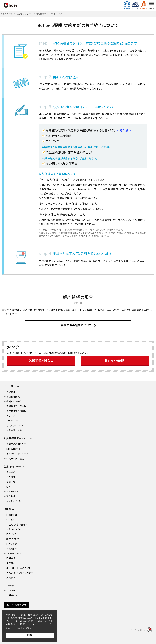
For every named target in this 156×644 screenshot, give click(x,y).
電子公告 (11, 563)
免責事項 (11, 578)
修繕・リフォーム (14, 402)
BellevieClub (13, 449)
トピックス (11, 586)
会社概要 (11, 477)
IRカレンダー (13, 544)
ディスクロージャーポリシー (20, 573)
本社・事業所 (13, 492)
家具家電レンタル (15, 430)
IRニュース (11, 520)
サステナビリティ (14, 501)
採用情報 (11, 591)
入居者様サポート (24, 14)
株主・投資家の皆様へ (17, 525)
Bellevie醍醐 (115, 361)
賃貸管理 (11, 392)
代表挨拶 (11, 472)
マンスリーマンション (16, 426)
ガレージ (11, 416)
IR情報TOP (12, 515)
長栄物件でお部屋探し (17, 411)
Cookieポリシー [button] (25, 628)
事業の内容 (12, 549)
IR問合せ (11, 558)
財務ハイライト (13, 529)
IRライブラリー (13, 534)
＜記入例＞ (124, 130)
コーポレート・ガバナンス (18, 568)
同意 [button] (30, 635)
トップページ (7, 14)
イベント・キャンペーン (17, 454)
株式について (13, 539)
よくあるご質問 (13, 554)
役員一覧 (11, 482)
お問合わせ (12, 595)
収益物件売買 (13, 397)
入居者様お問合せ (41, 361)
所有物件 (11, 497)
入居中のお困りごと (16, 444)
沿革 (9, 487)
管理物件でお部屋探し (17, 406)
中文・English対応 (15, 459)
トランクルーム (13, 421)
